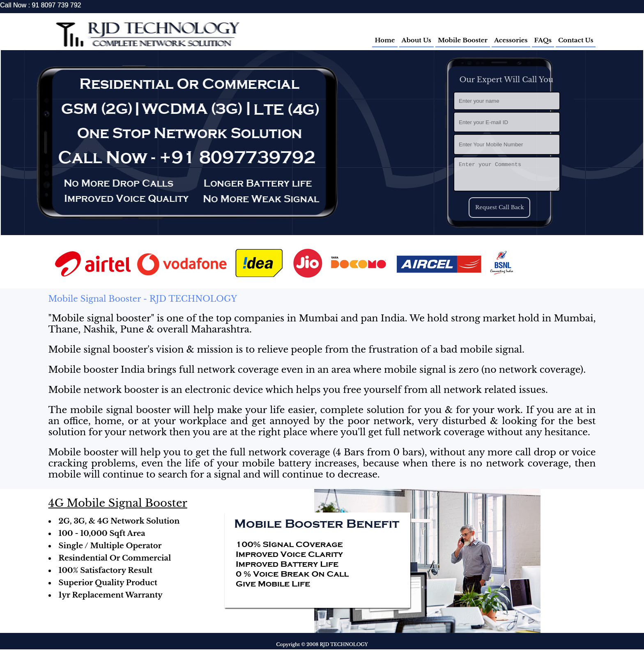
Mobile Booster (463, 40)
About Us (416, 40)
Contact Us (576, 40)
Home (385, 40)
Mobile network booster (104, 390)
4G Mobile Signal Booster (118, 503)
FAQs (543, 40)
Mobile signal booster (101, 318)
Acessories (511, 40)
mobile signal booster (120, 410)
